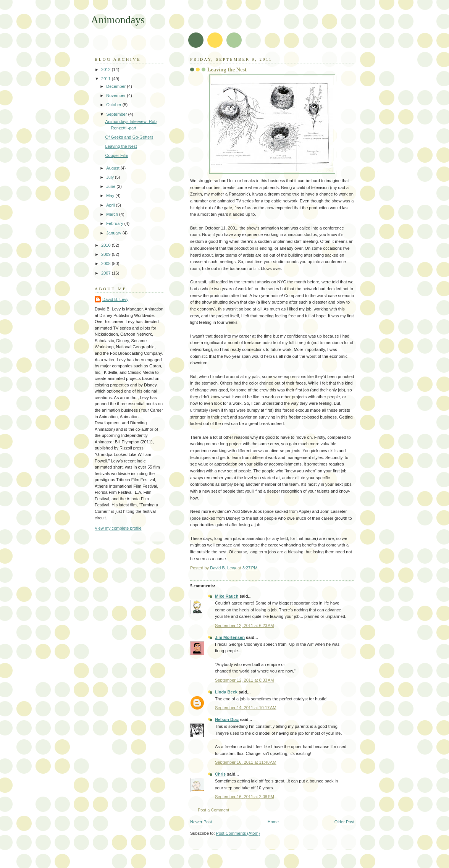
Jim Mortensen (230, 637)
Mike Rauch (227, 596)
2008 (107, 263)
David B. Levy (115, 299)
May (111, 196)
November (116, 95)
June (111, 186)
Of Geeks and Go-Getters (129, 137)
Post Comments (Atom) (238, 833)
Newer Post (201, 822)
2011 (107, 79)
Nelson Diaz (227, 719)
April (111, 205)
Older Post (344, 822)
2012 (107, 70)
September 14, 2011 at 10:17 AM (246, 708)
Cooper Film (117, 155)
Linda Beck (226, 692)
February (115, 223)
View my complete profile (118, 528)
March (113, 214)
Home (273, 822)
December (116, 86)
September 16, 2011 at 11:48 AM (246, 762)
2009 (107, 254)
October (114, 105)
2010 (107, 245)
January (114, 233)
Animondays (118, 20)
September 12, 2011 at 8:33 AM (244, 680)
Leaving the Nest (121, 146)
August (113, 168)
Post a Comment (213, 810)
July (111, 177)
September (117, 114)
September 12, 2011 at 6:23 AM (244, 626)
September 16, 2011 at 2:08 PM (245, 797)
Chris (220, 774)
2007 (107, 273)
